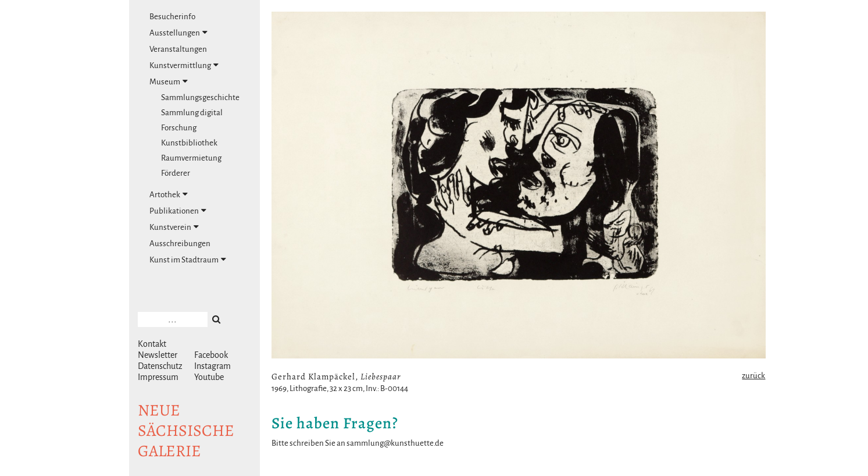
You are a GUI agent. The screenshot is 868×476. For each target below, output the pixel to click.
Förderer (176, 173)
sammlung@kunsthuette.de (395, 443)
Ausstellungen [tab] (178, 33)
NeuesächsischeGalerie (186, 431)
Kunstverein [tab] (174, 227)
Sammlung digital (192, 113)
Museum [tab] (169, 81)
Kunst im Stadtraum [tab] (188, 260)
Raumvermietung (191, 158)
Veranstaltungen (178, 49)
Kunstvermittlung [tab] (184, 65)
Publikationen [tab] (178, 211)
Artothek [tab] (169, 194)
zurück (753, 376)
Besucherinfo (172, 17)
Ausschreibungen (180, 244)
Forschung (179, 128)
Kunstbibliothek (189, 143)
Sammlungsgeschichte (200, 97)
